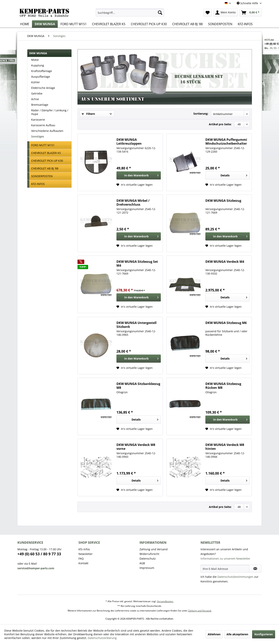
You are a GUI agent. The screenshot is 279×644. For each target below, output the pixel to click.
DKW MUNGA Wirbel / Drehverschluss (133, 203)
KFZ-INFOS (38, 184)
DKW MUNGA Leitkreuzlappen (129, 142)
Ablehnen (214, 634)
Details (234, 175)
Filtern (88, 114)
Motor (35, 60)
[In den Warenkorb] (139, 175)
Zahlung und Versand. (200, 611)
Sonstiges (38, 136)
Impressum (147, 568)
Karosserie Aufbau (43, 125)
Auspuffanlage (41, 77)
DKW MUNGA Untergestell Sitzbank (136, 325)
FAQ (81, 559)
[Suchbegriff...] (130, 13)
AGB (142, 563)
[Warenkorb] (251, 13)
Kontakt (83, 563)
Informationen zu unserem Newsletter (225, 559)
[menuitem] (130, 13)
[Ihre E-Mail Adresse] (225, 569)
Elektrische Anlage (43, 88)
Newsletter (86, 554)
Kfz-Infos (84, 549)
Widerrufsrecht (149, 554)
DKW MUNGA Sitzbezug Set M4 (137, 264)
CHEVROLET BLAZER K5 (46, 153)
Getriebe (37, 93)
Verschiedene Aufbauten (47, 131)
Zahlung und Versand (154, 549)
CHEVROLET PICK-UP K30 (47, 161)
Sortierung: (201, 114)
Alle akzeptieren (237, 634)
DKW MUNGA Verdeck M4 (225, 262)
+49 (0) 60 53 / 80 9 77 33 (39, 554)
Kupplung (38, 65)
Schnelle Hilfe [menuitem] (248, 3)
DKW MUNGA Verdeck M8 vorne (136, 447)
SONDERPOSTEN (42, 176)
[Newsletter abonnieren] (255, 569)
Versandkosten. (165, 601)
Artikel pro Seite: (220, 124)
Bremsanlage (40, 105)
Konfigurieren (264, 634)
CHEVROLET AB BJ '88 (45, 168)
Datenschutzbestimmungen (235, 577)
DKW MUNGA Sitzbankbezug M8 (138, 386)
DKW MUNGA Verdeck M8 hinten (225, 447)
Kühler (36, 82)
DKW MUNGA (38, 53)
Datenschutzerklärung (102, 638)
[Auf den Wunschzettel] (135, 185)
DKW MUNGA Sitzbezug (223, 201)
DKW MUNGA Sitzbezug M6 (226, 323)
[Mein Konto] (226, 13)
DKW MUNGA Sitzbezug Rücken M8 (223, 386)
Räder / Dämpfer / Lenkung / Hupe (50, 112)
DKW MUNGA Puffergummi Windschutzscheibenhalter (226, 142)
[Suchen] (160, 13)
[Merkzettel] (208, 13)
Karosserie (38, 120)
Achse (35, 99)
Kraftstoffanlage (42, 71)
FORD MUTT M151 (43, 145)
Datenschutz (148, 559)
